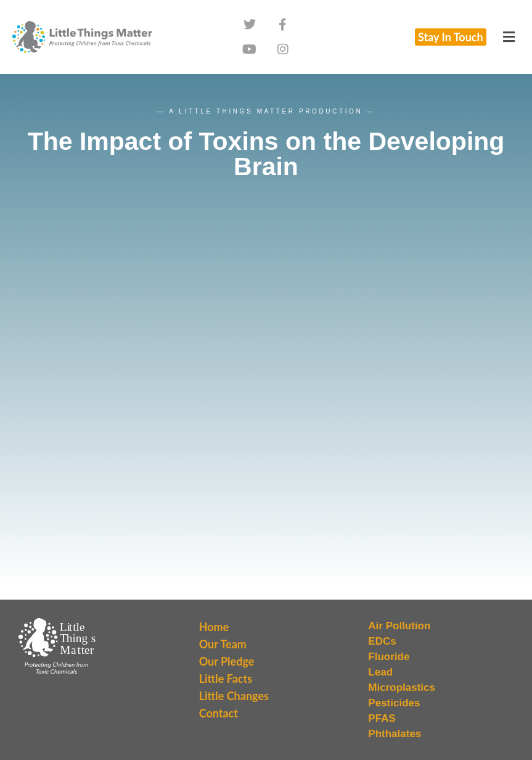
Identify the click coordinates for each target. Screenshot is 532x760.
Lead (380, 672)
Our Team (223, 644)
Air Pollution (399, 626)
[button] (509, 37)
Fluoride (389, 657)
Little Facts (226, 679)
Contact (219, 713)
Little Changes (234, 696)
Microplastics (402, 688)
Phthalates (395, 734)
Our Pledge (227, 661)
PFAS (382, 718)
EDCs (382, 641)
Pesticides (394, 703)
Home (214, 627)
